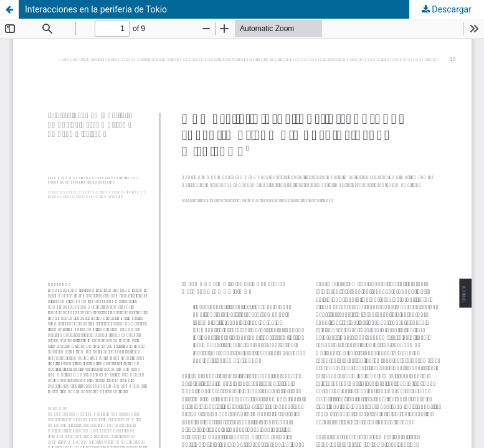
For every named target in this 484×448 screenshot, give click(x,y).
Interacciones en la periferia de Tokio (96, 9)
